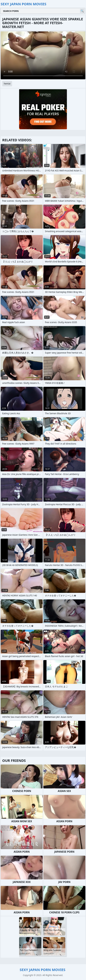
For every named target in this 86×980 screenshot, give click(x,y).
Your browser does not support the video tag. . (43, 55)
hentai (7, 84)
